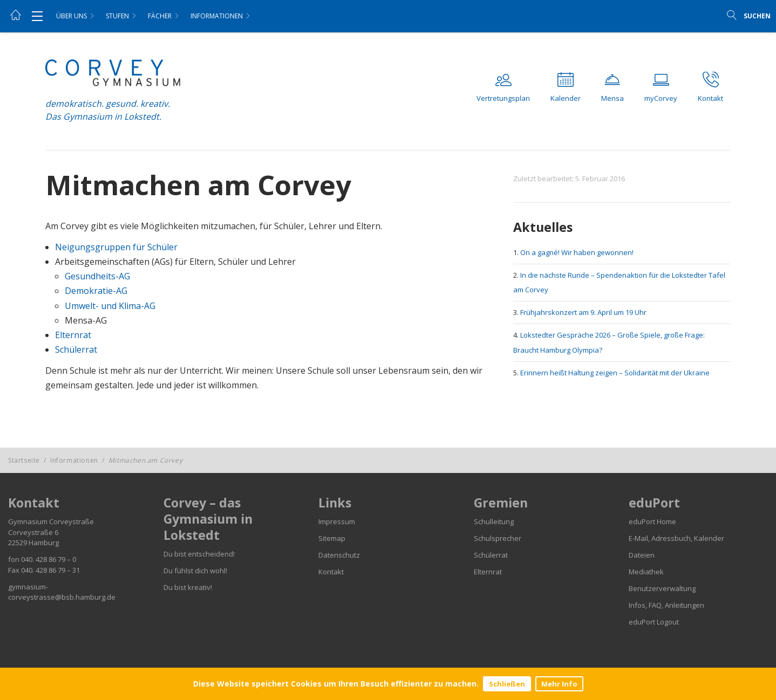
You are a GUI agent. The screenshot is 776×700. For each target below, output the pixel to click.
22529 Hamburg (33, 543)
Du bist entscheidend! (199, 554)
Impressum (337, 521)
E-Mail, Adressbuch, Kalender (676, 538)
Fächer (160, 16)
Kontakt (331, 572)
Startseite (24, 460)
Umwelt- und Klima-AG (110, 306)
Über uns (72, 16)
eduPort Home (652, 521)
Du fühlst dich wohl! (195, 571)
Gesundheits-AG (97, 276)
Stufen (117, 16)
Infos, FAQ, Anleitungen (666, 605)
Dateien (642, 555)
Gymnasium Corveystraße (51, 521)
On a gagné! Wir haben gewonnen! (577, 252)
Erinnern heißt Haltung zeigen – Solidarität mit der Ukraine (615, 373)
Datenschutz (339, 555)
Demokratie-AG (96, 291)
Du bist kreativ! (188, 587)
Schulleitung (494, 521)
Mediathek (646, 572)
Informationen (217, 16)
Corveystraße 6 (33, 532)
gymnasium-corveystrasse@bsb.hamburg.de (62, 592)
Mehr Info (559, 684)
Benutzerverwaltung (662, 588)
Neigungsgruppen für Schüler (116, 247)
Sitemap (332, 538)
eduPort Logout (654, 622)
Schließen (507, 684)
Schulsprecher (498, 538)
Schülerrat (76, 349)
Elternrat (73, 335)
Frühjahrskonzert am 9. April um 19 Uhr (583, 312)
